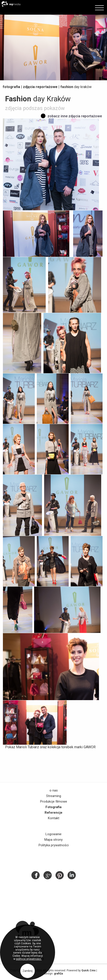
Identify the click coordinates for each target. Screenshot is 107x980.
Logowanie (53, 834)
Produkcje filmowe (54, 801)
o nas (54, 790)
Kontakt (54, 818)
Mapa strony (53, 840)
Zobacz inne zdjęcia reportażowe (75, 116)
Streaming (54, 796)
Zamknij (28, 971)
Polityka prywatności (54, 845)
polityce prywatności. (29, 959)
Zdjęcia (40, 87)
